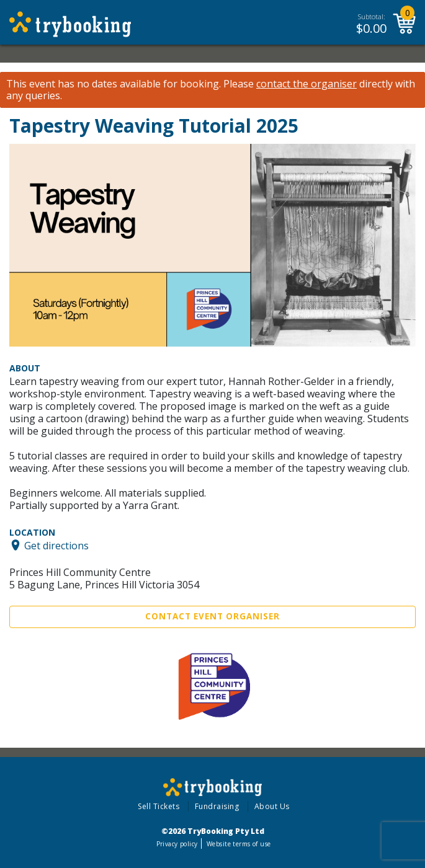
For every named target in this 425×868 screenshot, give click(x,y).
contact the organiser (306, 84)
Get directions (56, 545)
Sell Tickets (159, 806)
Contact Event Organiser (212, 616)
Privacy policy (177, 844)
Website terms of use (239, 844)
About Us (272, 806)
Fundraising (217, 806)
